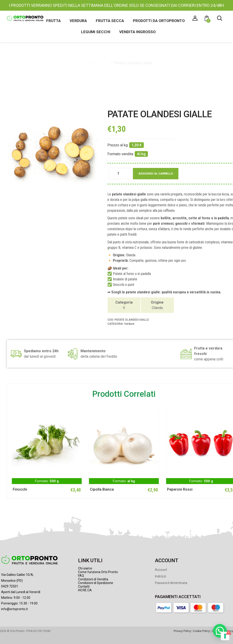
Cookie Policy (201, 631)
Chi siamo (85, 568)
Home (86, 63)
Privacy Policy (182, 631)
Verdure (103, 63)
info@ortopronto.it (14, 609)
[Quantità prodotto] (120, 174)
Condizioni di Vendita (93, 579)
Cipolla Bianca (102, 489)
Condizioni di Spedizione (96, 583)
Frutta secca (110, 21)
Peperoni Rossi (180, 489)
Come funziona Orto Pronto (98, 572)
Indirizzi (161, 576)
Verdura (78, 21)
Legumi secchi (96, 32)
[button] (207, 19)
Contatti (84, 587)
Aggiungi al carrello (156, 173)
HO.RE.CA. (85, 590)
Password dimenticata (171, 583)
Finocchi (20, 489)
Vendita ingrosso (137, 32)
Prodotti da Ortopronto (159, 21)
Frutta (53, 21)
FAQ (81, 576)
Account (161, 570)
